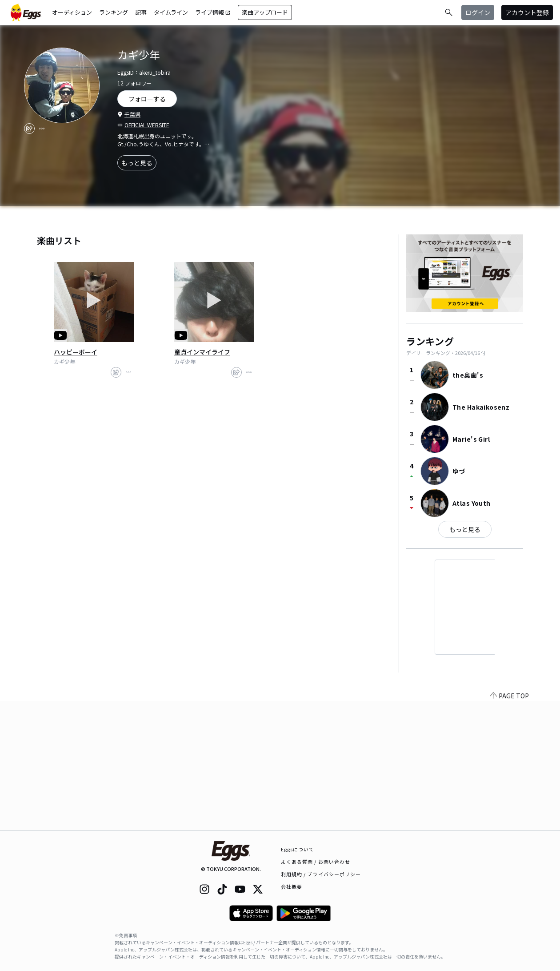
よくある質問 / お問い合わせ (316, 862)
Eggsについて (298, 849)
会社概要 (292, 886)
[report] (42, 129)
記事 (141, 12)
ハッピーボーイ (76, 352)
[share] (29, 129)
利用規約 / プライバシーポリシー (321, 874)
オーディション (72, 12)
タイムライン (171, 12)
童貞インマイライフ (202, 352)
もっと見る (137, 163)
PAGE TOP (509, 825)
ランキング (114, 12)
